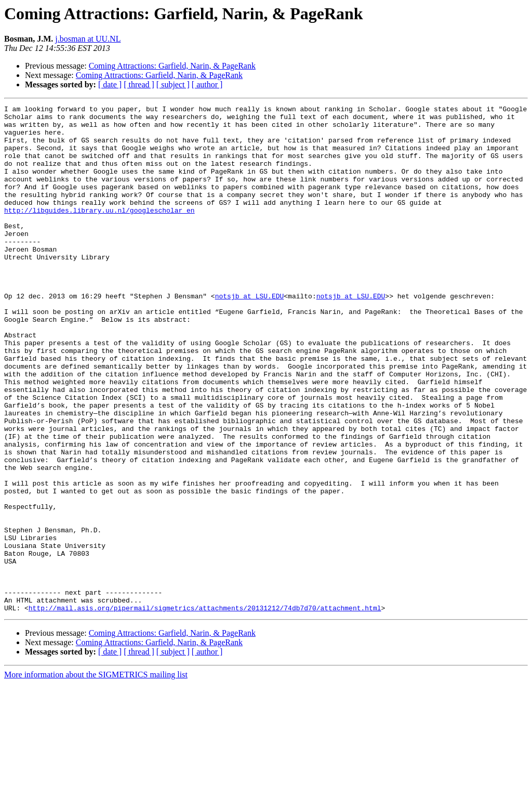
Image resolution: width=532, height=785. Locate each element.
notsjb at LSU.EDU (250, 335)
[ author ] (207, 84)
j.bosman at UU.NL (88, 39)
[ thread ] (139, 84)
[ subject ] (173, 84)
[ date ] (110, 84)
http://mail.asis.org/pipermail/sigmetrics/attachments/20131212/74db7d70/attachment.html (205, 709)
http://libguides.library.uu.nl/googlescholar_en (99, 232)
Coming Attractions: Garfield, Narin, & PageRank (172, 66)
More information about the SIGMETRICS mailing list (96, 776)
